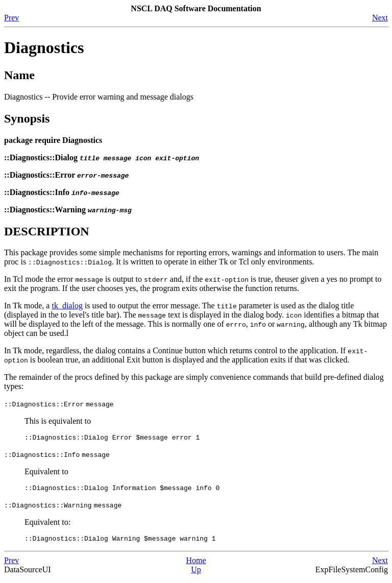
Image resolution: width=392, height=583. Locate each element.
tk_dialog (67, 306)
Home (196, 565)
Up (196, 574)
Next (380, 18)
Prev (11, 18)
